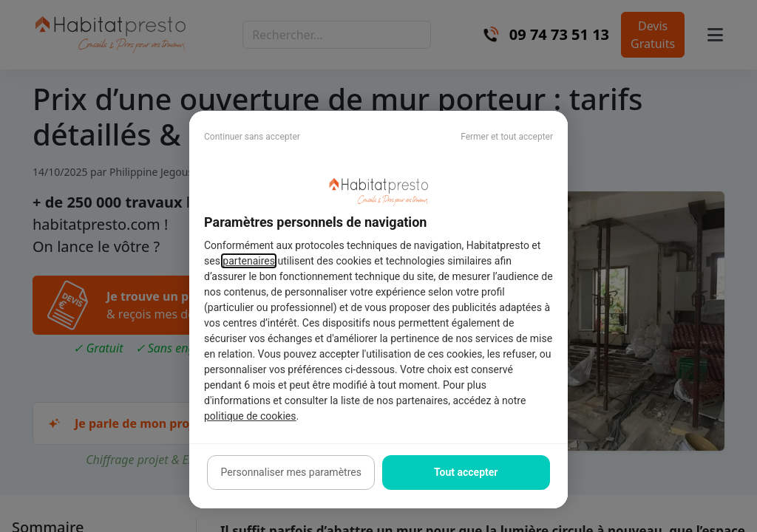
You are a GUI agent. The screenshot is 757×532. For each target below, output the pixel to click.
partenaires (249, 261)
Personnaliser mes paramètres (291, 472)
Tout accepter (466, 472)
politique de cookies (250, 416)
